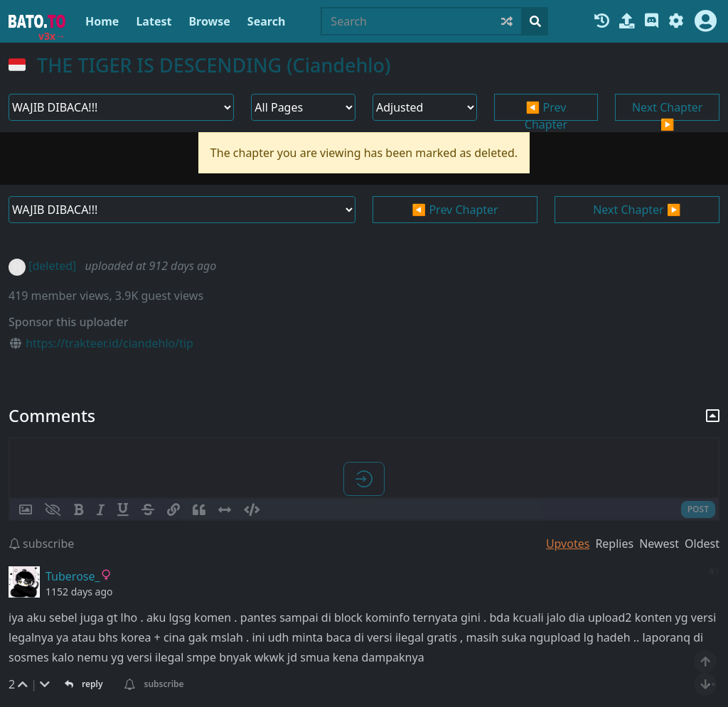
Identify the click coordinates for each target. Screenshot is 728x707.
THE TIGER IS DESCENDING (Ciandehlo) (214, 65)
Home (102, 21)
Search (266, 21)
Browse (209, 21)
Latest (154, 21)
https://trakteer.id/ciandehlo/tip (109, 343)
